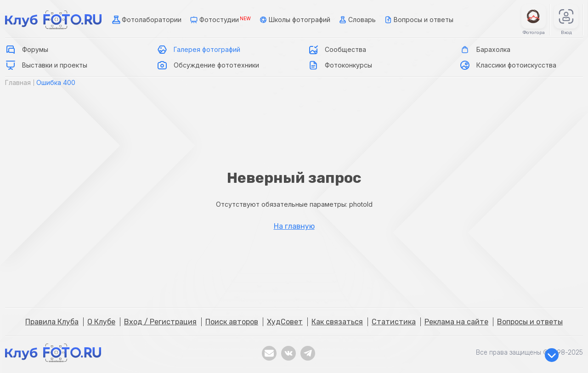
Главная (18, 82)
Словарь (356, 20)
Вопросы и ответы (418, 20)
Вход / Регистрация (160, 322)
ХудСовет (285, 322)
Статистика (394, 322)
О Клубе (101, 322)
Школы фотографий (294, 20)
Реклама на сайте (456, 322)
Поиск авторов (232, 322)
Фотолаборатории (146, 20)
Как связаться (337, 322)
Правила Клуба (52, 322)
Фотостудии (220, 20)
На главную (294, 226)
